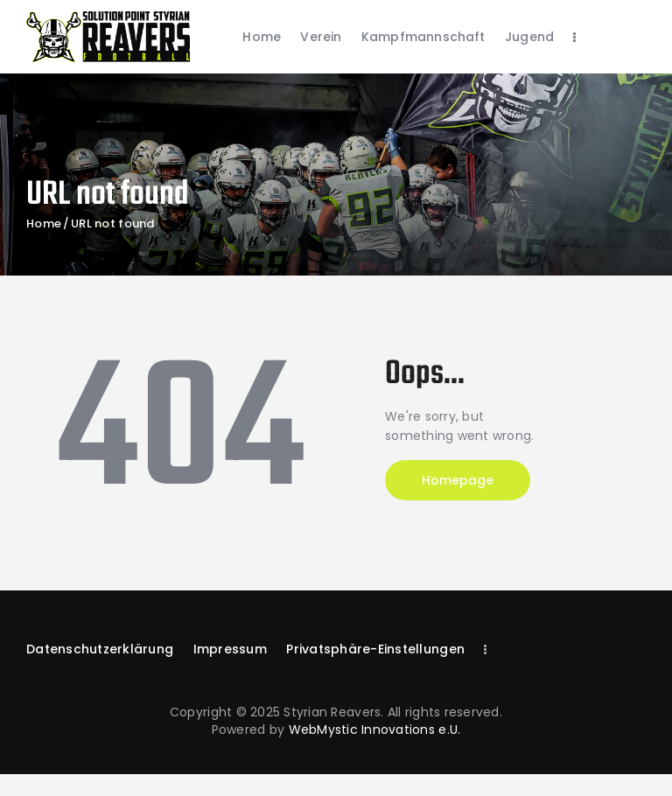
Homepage (458, 480)
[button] (375, 649)
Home (44, 224)
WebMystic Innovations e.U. (375, 730)
